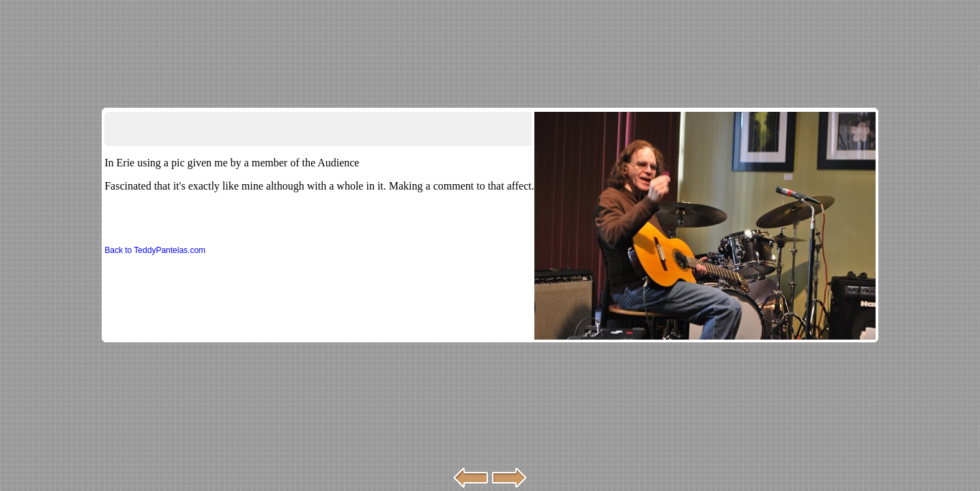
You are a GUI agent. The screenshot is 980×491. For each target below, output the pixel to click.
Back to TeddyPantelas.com (155, 250)
